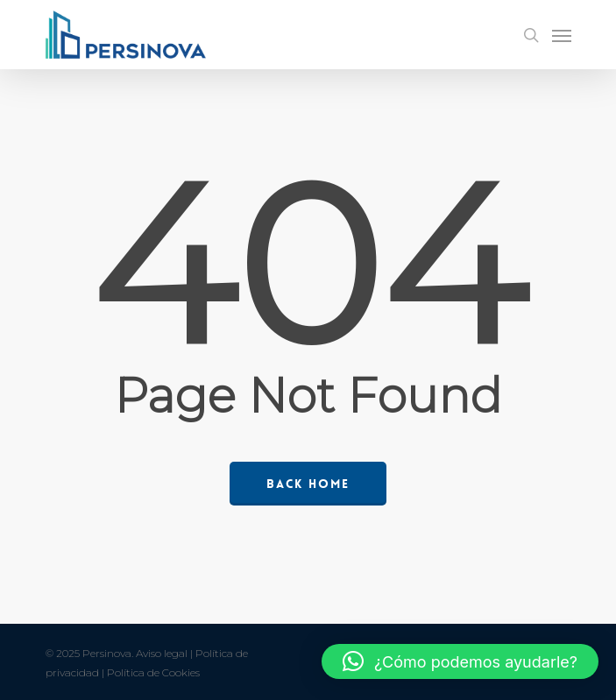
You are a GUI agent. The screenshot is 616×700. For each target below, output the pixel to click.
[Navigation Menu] (562, 35)
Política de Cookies (153, 672)
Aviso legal (162, 653)
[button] (460, 661)
